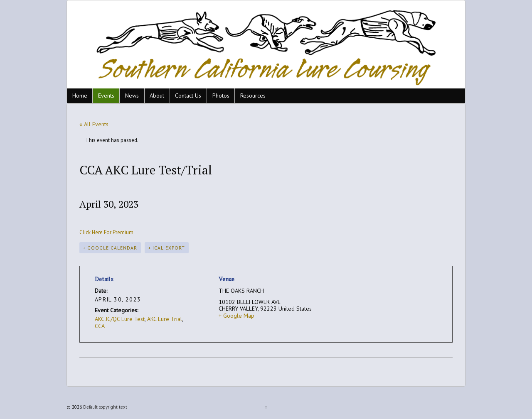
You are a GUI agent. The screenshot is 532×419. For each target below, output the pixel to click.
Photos (221, 96)
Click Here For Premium (106, 232)
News (132, 96)
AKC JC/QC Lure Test (120, 319)
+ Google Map (236, 316)
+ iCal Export (167, 248)
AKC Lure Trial (165, 319)
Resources (253, 96)
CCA (100, 326)
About (157, 96)
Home (80, 96)
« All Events (94, 124)
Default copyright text (105, 407)
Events (106, 96)
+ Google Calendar (110, 248)
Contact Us (188, 96)
